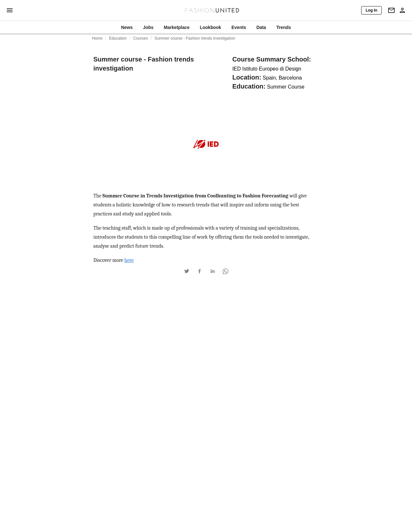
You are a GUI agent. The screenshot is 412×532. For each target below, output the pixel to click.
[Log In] (371, 10)
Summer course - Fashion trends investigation (195, 38)
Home (97, 38)
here (129, 260)
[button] (187, 271)
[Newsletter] (391, 10)
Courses (141, 38)
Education (118, 38)
